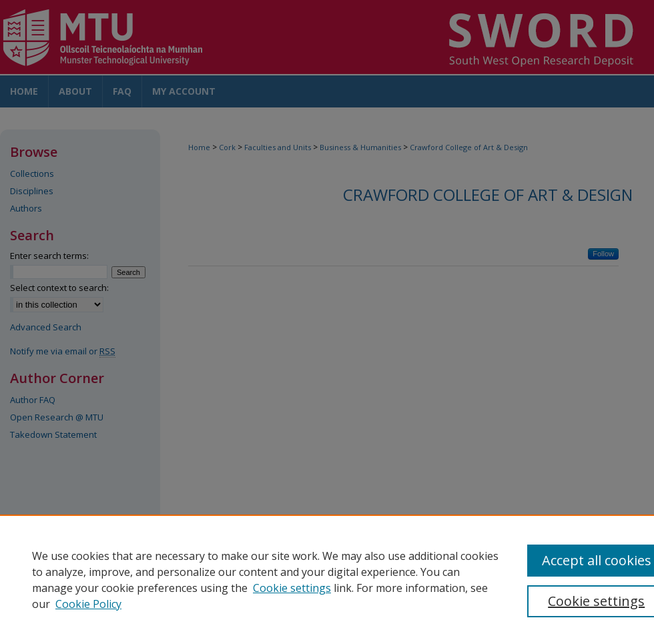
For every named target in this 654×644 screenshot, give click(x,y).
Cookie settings (292, 588)
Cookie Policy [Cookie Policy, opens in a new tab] (88, 604)
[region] (327, 579)
